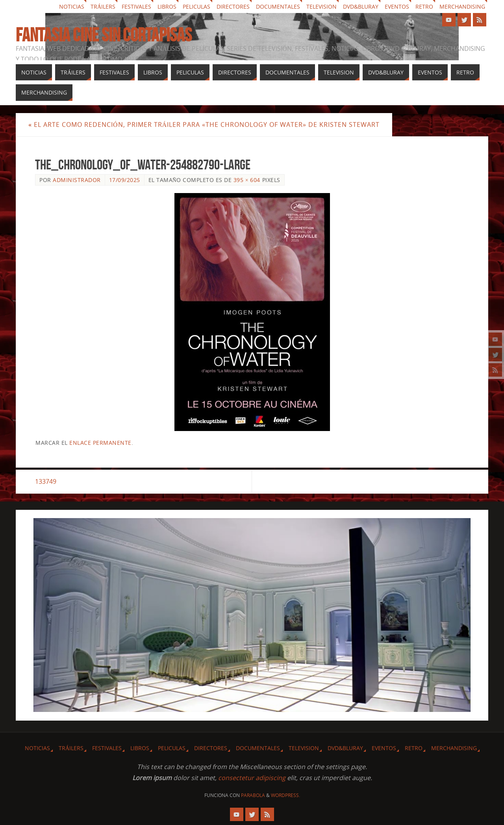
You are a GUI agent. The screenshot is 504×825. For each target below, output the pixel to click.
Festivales (136, 7)
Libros (167, 7)
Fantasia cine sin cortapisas (104, 35)
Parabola (253, 795)
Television (321, 7)
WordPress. (285, 795)
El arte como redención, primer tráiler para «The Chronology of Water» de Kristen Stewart (204, 124)
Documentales (278, 7)
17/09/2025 (125, 180)
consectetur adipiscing (252, 778)
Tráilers (103, 7)
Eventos (397, 7)
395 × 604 (247, 180)
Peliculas (196, 7)
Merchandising (462, 7)
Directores (233, 7)
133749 (46, 481)
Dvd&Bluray (361, 7)
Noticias (72, 7)
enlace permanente (100, 443)
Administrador (77, 180)
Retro (424, 7)
